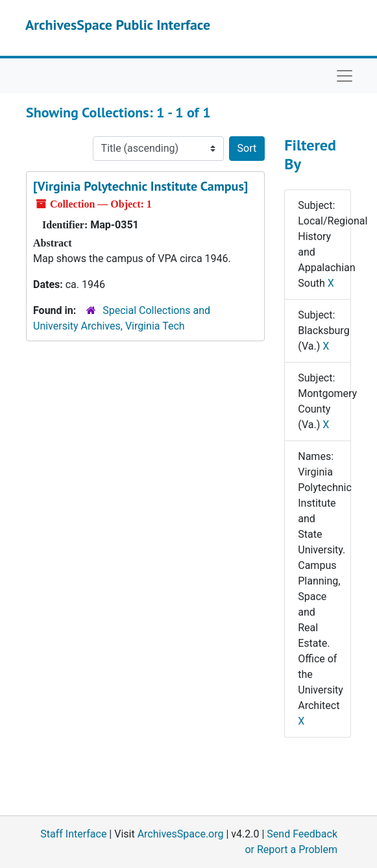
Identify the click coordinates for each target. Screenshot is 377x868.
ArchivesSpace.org (181, 834)
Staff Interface (73, 834)
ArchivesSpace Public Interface (118, 25)
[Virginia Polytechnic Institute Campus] (140, 186)
